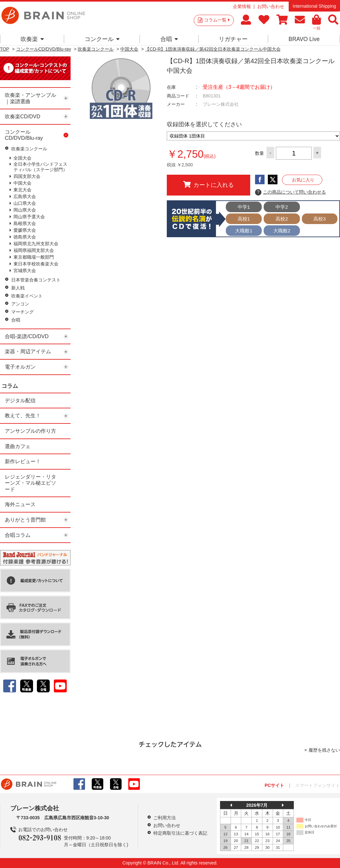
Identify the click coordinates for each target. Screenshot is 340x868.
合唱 (169, 39)
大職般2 (282, 231)
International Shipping (314, 6)
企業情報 (242, 6)
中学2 (282, 207)
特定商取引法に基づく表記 (180, 833)
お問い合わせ (271, 6)
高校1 (244, 219)
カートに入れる (208, 185)
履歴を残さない (324, 750)
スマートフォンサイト (318, 785)
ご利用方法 (165, 818)
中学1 (244, 207)
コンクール (102, 39)
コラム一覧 (217, 20)
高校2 (282, 219)
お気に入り (303, 180)
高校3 (320, 219)
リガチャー (233, 39)
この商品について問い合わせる (290, 192)
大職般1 (244, 231)
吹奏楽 (32, 39)
